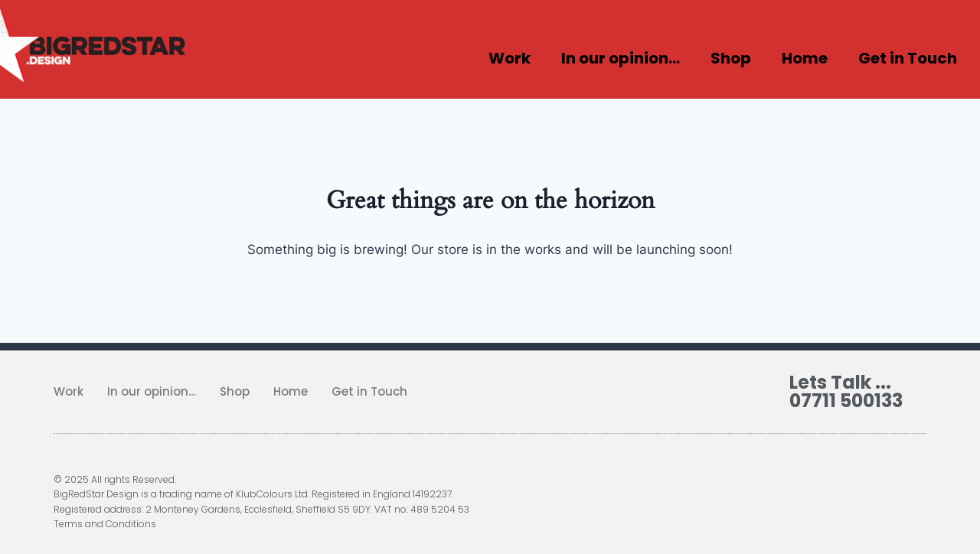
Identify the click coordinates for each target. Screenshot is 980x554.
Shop (731, 58)
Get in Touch (908, 58)
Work (510, 58)
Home (805, 58)
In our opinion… (621, 58)
